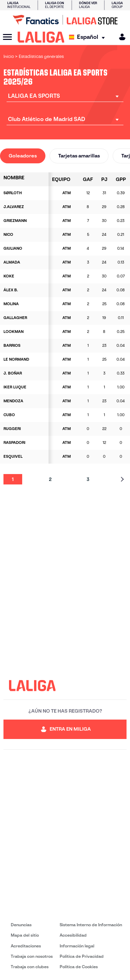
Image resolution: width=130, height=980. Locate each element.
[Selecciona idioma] (89, 37)
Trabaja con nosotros (32, 956)
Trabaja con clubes (30, 967)
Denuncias (21, 925)
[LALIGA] (41, 37)
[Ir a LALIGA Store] (65, 20)
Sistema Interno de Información (91, 925)
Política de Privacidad (82, 956)
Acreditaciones (26, 946)
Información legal (77, 946)
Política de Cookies (79, 967)
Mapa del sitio (25, 935)
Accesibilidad (73, 935)
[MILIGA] (120, 37)
